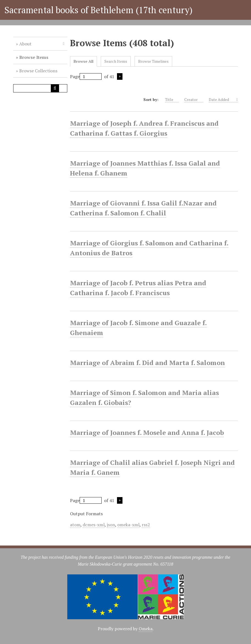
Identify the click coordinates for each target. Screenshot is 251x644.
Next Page (120, 76)
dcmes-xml (94, 525)
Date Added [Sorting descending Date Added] (222, 100)
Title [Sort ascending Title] (172, 100)
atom (75, 525)
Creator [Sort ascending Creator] (194, 100)
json (111, 525)
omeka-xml (128, 525)
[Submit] (55, 88)
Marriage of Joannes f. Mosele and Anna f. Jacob (147, 432)
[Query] (40, 88)
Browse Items (34, 57)
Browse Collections (38, 71)
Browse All (83, 61)
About (25, 44)
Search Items (116, 61)
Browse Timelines (153, 61)
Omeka (146, 629)
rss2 (146, 525)
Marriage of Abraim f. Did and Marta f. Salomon (147, 363)
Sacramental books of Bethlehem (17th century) (98, 10)
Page (86, 76)
